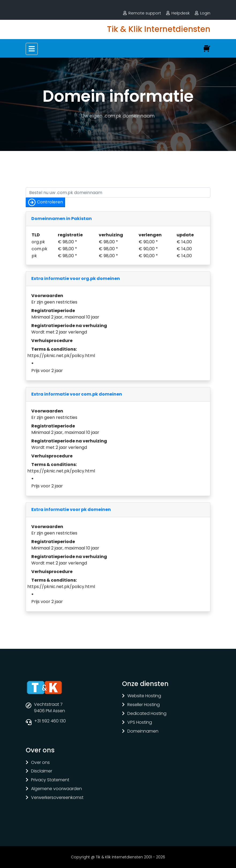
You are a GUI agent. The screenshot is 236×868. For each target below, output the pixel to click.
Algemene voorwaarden (56, 789)
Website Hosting (144, 696)
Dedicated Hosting (147, 714)
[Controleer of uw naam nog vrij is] (118, 192)
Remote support (145, 13)
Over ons (40, 763)
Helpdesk (181, 13)
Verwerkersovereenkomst (57, 798)
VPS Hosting (140, 723)
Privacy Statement (50, 780)
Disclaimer (42, 771)
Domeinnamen (143, 731)
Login (205, 13)
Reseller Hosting (144, 705)
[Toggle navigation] (32, 49)
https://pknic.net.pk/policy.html (61, 356)
